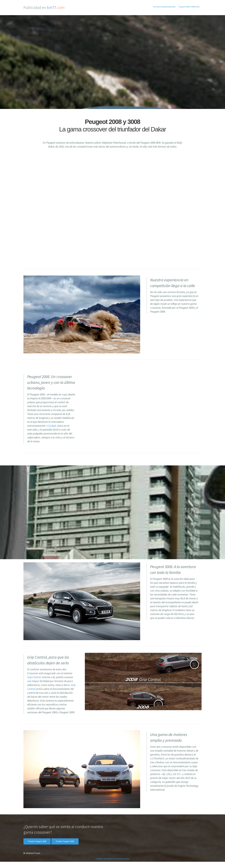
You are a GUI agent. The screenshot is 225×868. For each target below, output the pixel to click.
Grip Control (34, 677)
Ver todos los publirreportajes (164, 7)
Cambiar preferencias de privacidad (113, 859)
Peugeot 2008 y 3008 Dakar (189, 7)
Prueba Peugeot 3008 (65, 841)
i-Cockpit (51, 426)
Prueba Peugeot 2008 (37, 841)
